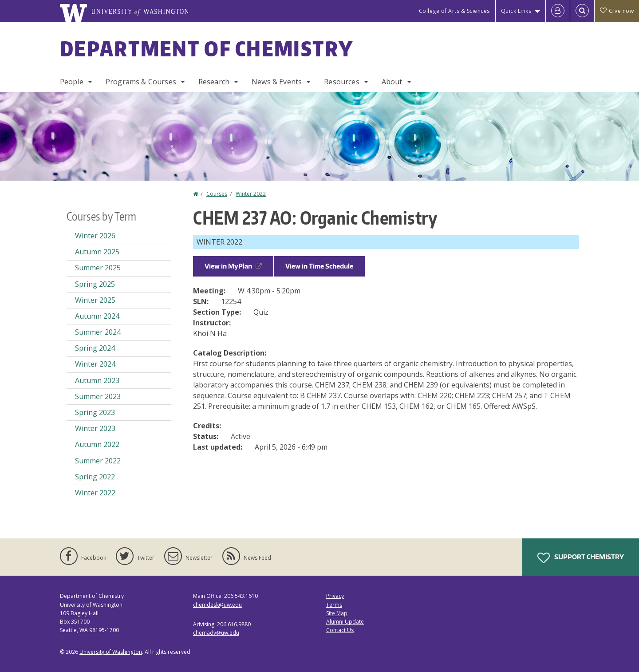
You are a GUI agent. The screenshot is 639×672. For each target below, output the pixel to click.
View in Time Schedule (319, 266)
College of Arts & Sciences (454, 11)
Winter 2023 (95, 428)
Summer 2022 (98, 461)
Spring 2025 (95, 284)
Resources (341, 82)
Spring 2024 (95, 348)
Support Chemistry (581, 558)
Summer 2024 (98, 332)
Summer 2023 (98, 396)
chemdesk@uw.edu (217, 605)
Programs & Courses (141, 82)
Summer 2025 (98, 268)
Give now (617, 11)
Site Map (337, 613)
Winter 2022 (251, 194)
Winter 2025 (95, 300)
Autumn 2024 (97, 316)
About (392, 82)
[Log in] (558, 11)
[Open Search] (582, 11)
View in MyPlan (233, 266)
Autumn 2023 (97, 380)
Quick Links (516, 11)
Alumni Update (345, 622)
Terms (334, 605)
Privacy (335, 596)
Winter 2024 (95, 364)
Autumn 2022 (97, 444)
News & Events (277, 82)
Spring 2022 (95, 477)
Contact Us (340, 630)
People (72, 82)
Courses (217, 194)
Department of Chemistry (207, 48)
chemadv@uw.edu (216, 633)
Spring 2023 (95, 412)
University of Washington (111, 652)
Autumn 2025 (97, 252)
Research (214, 82)
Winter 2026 (95, 236)
